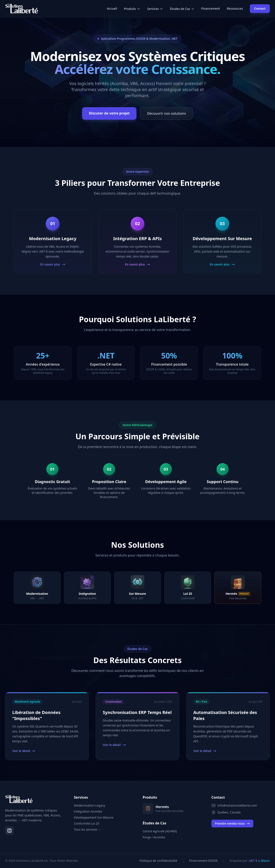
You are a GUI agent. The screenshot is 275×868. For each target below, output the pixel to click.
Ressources (235, 8)
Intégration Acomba (88, 811)
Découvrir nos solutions (166, 113)
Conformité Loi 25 (86, 823)
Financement (211, 8)
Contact (260, 8)
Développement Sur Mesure (94, 817)
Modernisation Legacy (89, 805)
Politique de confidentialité (158, 861)
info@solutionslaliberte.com (237, 805)
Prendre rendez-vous (232, 823)
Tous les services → (87, 829)
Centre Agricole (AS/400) (160, 831)
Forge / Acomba (154, 837)
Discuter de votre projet (109, 113)
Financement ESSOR (203, 861)
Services (155, 9)
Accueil (112, 8)
